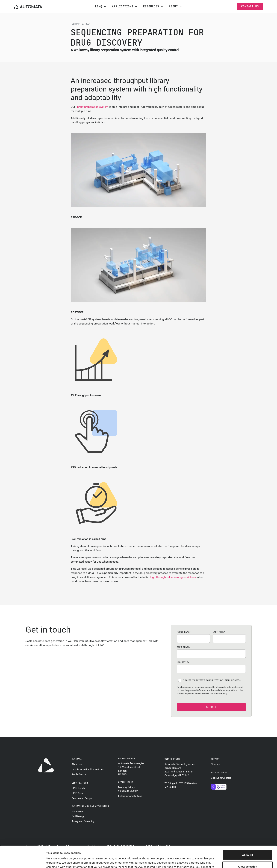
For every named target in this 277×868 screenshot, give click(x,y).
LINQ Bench (78, 788)
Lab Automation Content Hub (88, 769)
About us (77, 764)
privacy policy (127, 850)
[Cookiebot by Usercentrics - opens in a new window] (23, 861)
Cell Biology (78, 816)
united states (173, 759)
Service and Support (83, 798)
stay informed (219, 773)
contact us (250, 6)
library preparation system (92, 107)
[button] (101, 7)
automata (77, 759)
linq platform (80, 783)
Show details (185, 861)
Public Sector (79, 774)
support (215, 759)
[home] (40, 7)
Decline (247, 856)
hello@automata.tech (130, 796)
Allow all (248, 833)
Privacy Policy (220, 693)
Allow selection (247, 845)
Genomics (77, 811)
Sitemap (215, 764)
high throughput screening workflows (173, 577)
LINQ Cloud (78, 793)
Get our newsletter (221, 778)
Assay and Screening (83, 821)
